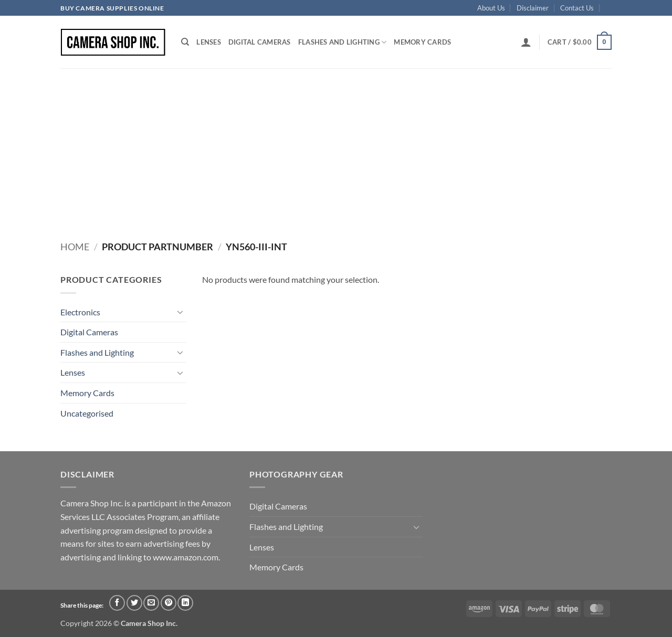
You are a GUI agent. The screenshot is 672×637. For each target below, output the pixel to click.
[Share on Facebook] (117, 603)
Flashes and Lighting (343, 42)
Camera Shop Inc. (149, 623)
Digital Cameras (260, 42)
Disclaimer (533, 8)
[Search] (185, 42)
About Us (491, 8)
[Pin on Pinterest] (169, 603)
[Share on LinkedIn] (185, 603)
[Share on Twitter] (134, 603)
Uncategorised (87, 413)
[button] (526, 42)
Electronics (80, 312)
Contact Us (577, 8)
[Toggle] (180, 312)
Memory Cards (422, 42)
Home (75, 247)
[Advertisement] (336, 147)
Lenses (209, 42)
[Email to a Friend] (151, 603)
